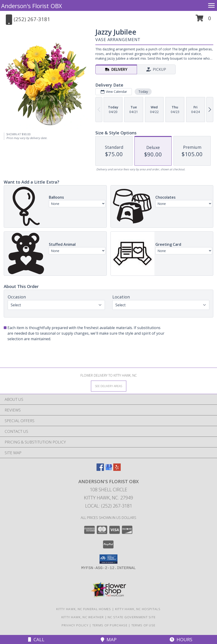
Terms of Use (144, 625)
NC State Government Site (132, 617)
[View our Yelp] (117, 469)
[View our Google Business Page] (109, 469)
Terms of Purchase (110, 625)
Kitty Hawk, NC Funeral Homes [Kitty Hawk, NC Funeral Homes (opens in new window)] (84, 609)
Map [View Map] (109, 639)
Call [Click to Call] (36, 639)
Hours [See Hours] (181, 639)
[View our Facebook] (100, 469)
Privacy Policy (75, 625)
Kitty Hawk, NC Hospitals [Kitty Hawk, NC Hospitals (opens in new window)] (138, 609)
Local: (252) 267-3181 (109, 506)
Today (143, 92)
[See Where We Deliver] (109, 386)
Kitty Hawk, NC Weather (83, 617)
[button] (203, 20)
